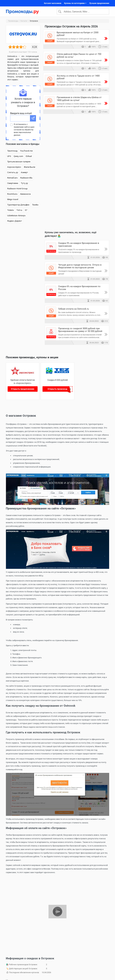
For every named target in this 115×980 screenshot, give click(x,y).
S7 (26, 211)
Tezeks (35, 205)
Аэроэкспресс (14, 168)
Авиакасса (25, 195)
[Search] (83, 12)
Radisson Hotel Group (17, 189)
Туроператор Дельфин (18, 205)
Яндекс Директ (15, 222)
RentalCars (12, 178)
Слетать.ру (13, 173)
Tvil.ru (19, 211)
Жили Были (29, 168)
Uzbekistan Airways (16, 216)
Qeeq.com (18, 157)
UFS (9, 157)
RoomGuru (12, 195)
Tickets (10, 211)
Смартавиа (13, 184)
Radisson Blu (26, 178)
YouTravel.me (26, 151)
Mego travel (13, 200)
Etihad (29, 157)
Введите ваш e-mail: (21, 114)
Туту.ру (24, 184)
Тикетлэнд (12, 151)
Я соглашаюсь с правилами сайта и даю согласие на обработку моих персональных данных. (24, 130)
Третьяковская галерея (19, 162)
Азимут (24, 173)
